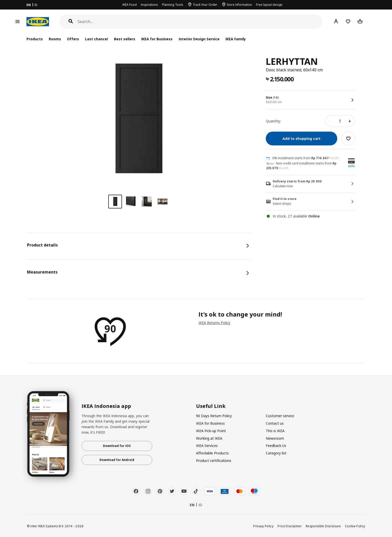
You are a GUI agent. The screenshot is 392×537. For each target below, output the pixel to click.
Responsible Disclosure (323, 526)
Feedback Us (276, 446)
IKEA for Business (157, 39)
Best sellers (125, 39)
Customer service (280, 416)
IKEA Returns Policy (214, 323)
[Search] (200, 22)
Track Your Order (205, 5)
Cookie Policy (355, 526)
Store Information (239, 5)
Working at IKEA (209, 438)
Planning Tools (173, 5)
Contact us (275, 423)
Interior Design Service (199, 39)
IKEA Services (207, 446)
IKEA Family (236, 39)
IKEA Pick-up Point (211, 431)
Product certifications (214, 461)
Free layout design (269, 5)
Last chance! (96, 39)
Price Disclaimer (290, 526)
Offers (73, 39)
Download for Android (117, 460)
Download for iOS (117, 446)
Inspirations (149, 5)
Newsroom (275, 438)
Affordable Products (212, 453)
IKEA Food (130, 5)
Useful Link (211, 406)
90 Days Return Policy (214, 416)
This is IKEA (275, 431)
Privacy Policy (263, 526)
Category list (276, 453)
